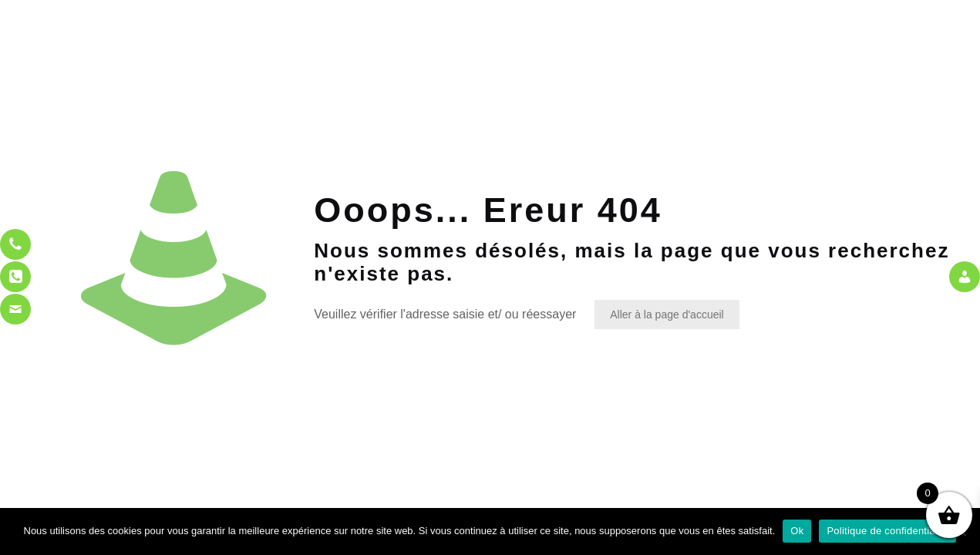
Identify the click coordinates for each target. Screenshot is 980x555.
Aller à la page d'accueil (667, 314)
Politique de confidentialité (887, 531)
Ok (797, 531)
